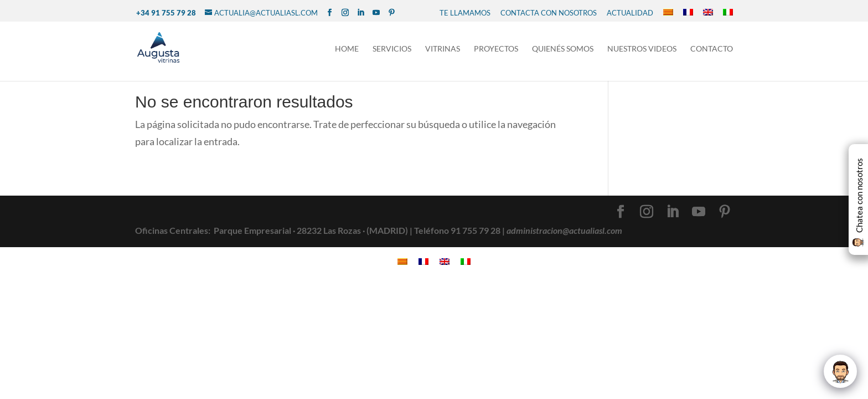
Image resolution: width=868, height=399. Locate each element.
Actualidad (630, 13)
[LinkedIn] (361, 13)
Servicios (392, 49)
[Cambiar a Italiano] (728, 13)
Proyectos (496, 49)
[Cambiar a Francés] (688, 13)
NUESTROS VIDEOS (642, 49)
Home (347, 49)
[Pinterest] (392, 13)
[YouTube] (376, 13)
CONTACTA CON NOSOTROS (549, 13)
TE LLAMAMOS (465, 13)
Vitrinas (443, 49)
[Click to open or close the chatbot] (840, 371)
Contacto (712, 49)
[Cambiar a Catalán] (668, 13)
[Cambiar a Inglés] (708, 13)
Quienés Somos (563, 49)
